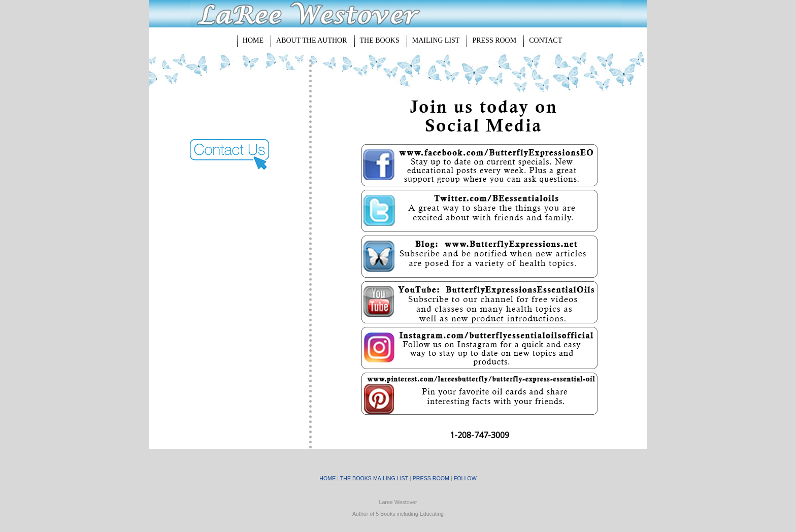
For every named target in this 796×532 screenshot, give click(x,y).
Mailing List (436, 40)
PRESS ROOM (431, 478)
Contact (545, 40)
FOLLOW (465, 478)
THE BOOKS (356, 478)
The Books (380, 40)
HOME (327, 478)
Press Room (494, 40)
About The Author (312, 40)
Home (253, 40)
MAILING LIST (391, 478)
